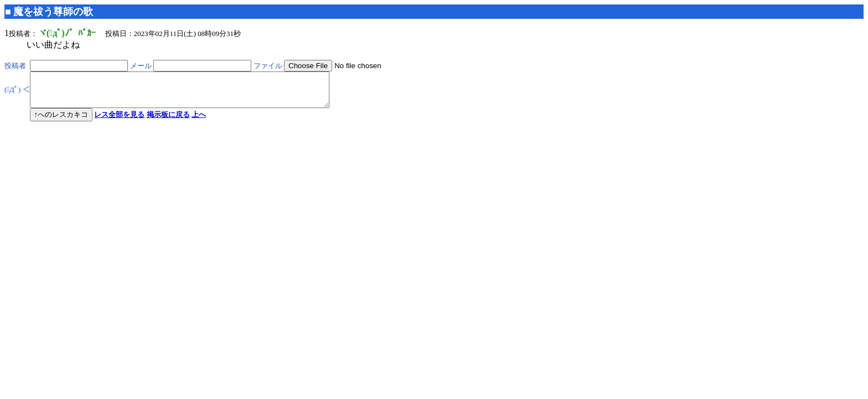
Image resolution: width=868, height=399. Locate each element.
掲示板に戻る (168, 121)
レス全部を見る (119, 121)
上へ (199, 121)
